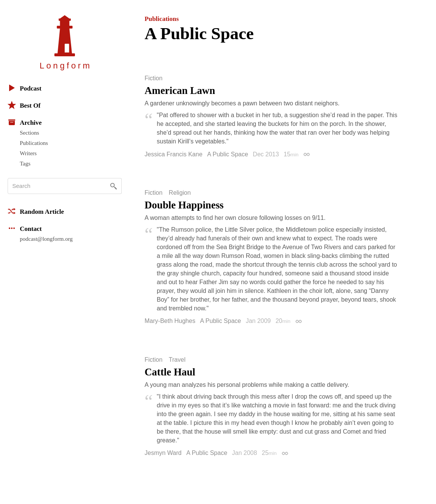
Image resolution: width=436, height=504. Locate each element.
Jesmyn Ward (163, 453)
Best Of (24, 105)
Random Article (36, 211)
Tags (25, 164)
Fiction (154, 78)
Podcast (25, 88)
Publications (34, 143)
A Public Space (228, 154)
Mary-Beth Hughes (170, 321)
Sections (29, 133)
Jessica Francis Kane (173, 154)
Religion (180, 193)
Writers (28, 153)
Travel (177, 360)
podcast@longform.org (46, 239)
